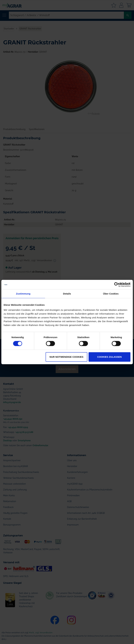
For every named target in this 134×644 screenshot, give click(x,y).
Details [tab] (67, 294)
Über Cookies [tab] (111, 294)
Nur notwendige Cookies (66, 357)
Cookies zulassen (109, 357)
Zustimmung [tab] (23, 294)
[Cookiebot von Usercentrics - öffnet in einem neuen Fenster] (116, 285)
